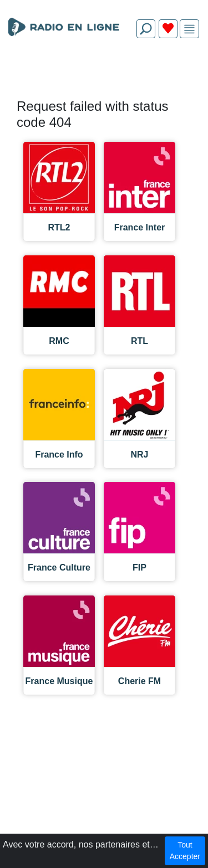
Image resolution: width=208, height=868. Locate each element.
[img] (189, 29)
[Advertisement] (104, 73)
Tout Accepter (185, 851)
